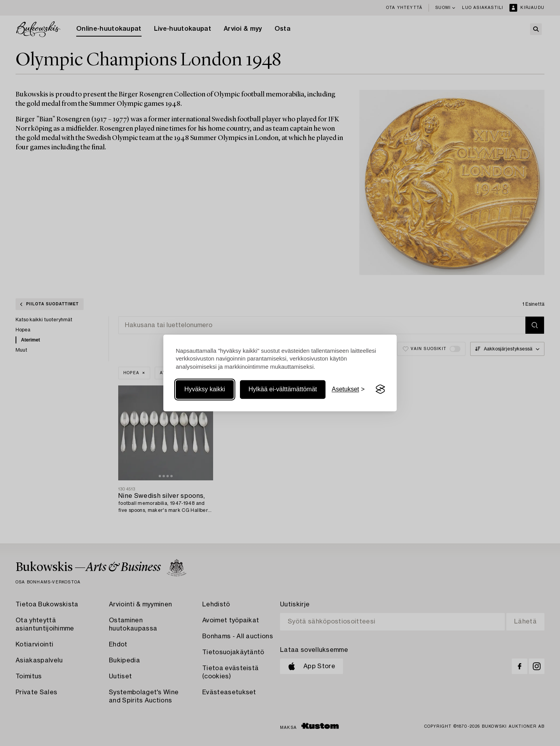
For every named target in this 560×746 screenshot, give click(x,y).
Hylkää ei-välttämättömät (283, 389)
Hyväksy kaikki (205, 389)
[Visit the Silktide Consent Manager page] (380, 389)
